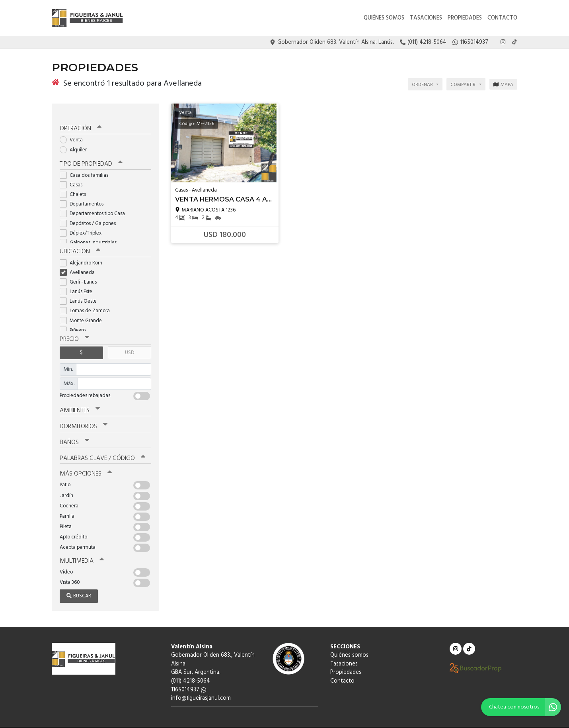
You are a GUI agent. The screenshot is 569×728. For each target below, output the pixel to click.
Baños (74, 431)
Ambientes (80, 400)
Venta (74, 131)
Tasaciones (426, 18)
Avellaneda (80, 263)
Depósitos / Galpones (90, 214)
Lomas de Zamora (87, 301)
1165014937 (189, 678)
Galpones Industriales (91, 233)
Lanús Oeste (81, 291)
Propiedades (465, 18)
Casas (74, 175)
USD (130, 343)
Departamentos (84, 195)
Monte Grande (83, 311)
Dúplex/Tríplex (83, 224)
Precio (74, 329)
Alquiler (76, 140)
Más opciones (85, 462)
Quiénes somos (384, 18)
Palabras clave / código (102, 447)
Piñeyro (75, 320)
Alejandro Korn (84, 253)
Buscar (79, 584)
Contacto (502, 18)
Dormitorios (83, 416)
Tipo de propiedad (91, 155)
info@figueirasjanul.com (201, 686)
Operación (80, 120)
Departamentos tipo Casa (95, 204)
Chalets (75, 185)
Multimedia (81, 549)
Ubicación (80, 242)
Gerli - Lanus (81, 272)
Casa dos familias (87, 166)
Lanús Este (79, 282)
